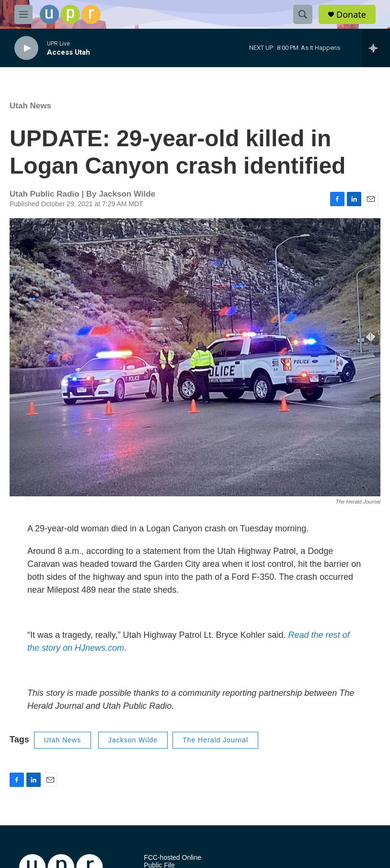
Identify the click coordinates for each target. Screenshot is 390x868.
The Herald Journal (215, 740)
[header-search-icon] (303, 14)
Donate (351, 15)
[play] (26, 48)
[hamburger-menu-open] (23, 14)
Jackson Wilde (133, 740)
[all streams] (376, 48)
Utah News (30, 106)
